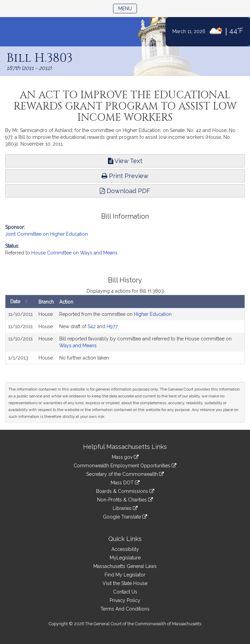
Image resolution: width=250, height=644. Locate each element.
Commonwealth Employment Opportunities (125, 466)
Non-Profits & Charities (125, 500)
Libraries (125, 508)
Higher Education (153, 314)
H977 (112, 326)
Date (21, 302)
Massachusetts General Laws (125, 566)
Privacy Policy (125, 600)
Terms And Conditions (125, 609)
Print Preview (125, 176)
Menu (128, 8)
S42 (92, 326)
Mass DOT (125, 483)
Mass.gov (125, 457)
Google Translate (125, 517)
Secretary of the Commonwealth (125, 474)
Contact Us (125, 592)
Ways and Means (78, 346)
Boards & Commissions (125, 491)
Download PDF (125, 191)
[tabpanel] (125, 320)
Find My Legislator (125, 575)
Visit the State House (125, 583)
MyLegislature (125, 558)
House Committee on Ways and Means (74, 253)
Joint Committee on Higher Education (46, 234)
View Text (125, 161)
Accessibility (125, 549)
